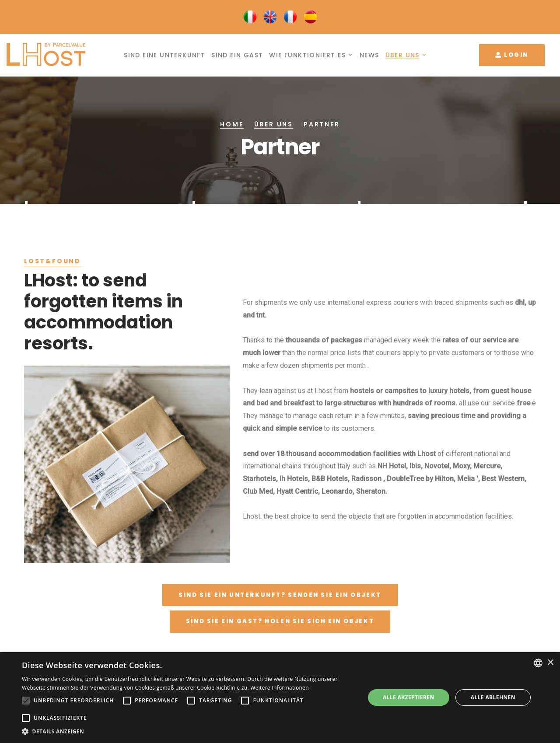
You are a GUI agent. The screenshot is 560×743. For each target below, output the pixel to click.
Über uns (402, 55)
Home (232, 124)
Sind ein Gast (237, 55)
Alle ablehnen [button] (493, 697)
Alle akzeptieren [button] (409, 697)
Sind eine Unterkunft (164, 55)
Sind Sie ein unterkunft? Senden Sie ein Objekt (280, 595)
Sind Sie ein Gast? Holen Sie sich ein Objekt (280, 621)
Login (512, 55)
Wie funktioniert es (307, 55)
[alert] (280, 698)
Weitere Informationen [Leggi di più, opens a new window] (280, 688)
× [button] (550, 663)
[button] (188, 732)
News (369, 55)
